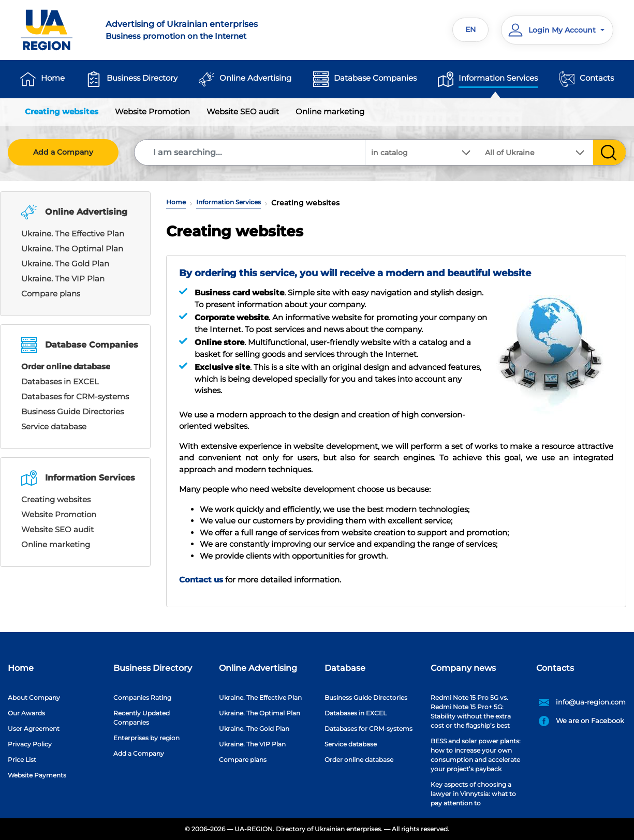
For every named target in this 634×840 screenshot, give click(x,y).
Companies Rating (142, 697)
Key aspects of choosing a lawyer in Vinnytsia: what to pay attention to (473, 794)
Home (53, 78)
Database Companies (375, 78)
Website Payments (37, 775)
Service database (54, 426)
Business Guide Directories (72, 411)
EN (470, 29)
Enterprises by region (146, 738)
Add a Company (63, 152)
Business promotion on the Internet (205, 29)
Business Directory (142, 78)
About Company (34, 697)
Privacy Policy (30, 744)
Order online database (66, 366)
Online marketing (330, 111)
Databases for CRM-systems (75, 396)
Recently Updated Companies (142, 718)
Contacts (597, 78)
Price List (22, 760)
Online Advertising (255, 78)
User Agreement (34, 729)
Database (345, 668)
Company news (463, 668)
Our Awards (26, 713)
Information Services (498, 78)
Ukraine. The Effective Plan (73, 234)
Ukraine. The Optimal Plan (72, 249)
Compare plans (51, 294)
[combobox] (536, 152)
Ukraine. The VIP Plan (63, 279)
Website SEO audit (243, 111)
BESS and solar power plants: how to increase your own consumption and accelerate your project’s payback (476, 755)
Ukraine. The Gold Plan (65, 264)
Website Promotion (152, 111)
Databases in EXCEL (60, 381)
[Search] (250, 152)
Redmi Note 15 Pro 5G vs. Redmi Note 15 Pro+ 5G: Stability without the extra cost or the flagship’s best (471, 711)
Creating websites (62, 111)
